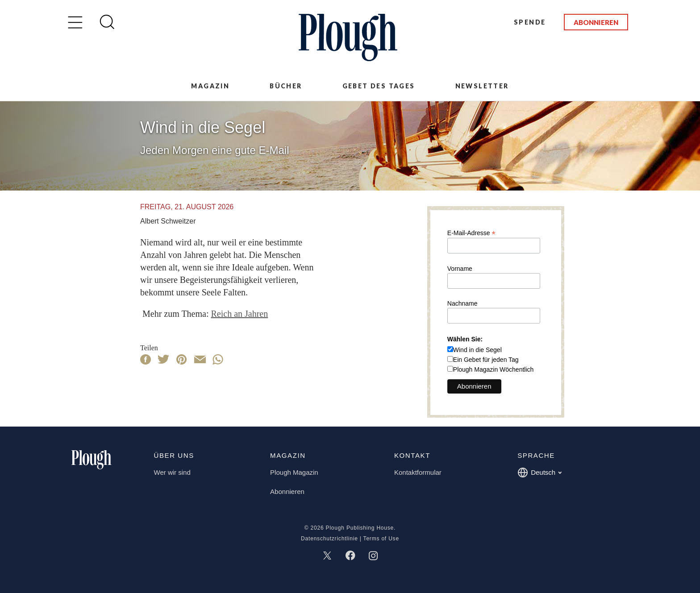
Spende (530, 22)
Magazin (210, 86)
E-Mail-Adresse (471, 233)
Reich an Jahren (239, 314)
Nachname (462, 303)
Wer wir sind (172, 472)
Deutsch (540, 473)
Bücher (286, 86)
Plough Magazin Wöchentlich (494, 369)
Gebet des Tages (379, 86)
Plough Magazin (294, 472)
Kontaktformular (418, 472)
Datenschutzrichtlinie (329, 539)
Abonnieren (596, 22)
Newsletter (482, 86)
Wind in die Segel (477, 350)
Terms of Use (381, 539)
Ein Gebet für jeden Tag (486, 360)
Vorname (460, 269)
